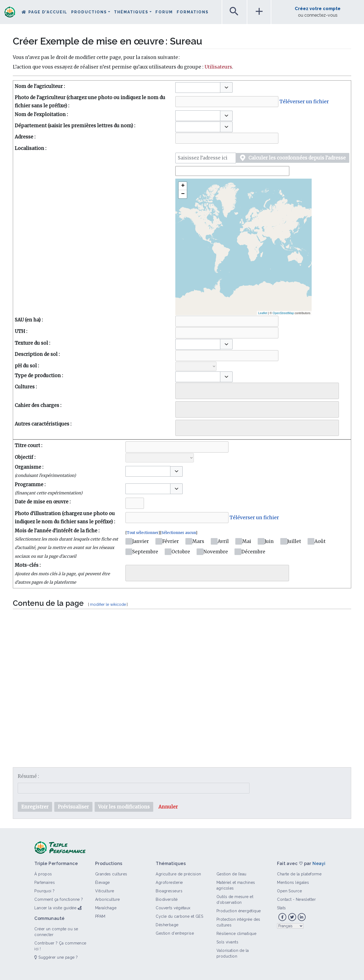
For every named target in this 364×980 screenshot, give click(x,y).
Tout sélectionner (143, 533)
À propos (43, 874)
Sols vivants (227, 942)
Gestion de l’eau (231, 874)
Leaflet (263, 313)
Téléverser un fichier (304, 102)
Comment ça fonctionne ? (59, 899)
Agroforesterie (169, 882)
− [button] (183, 194)
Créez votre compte (318, 9)
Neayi (319, 864)
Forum (164, 12)
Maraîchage (106, 908)
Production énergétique (239, 911)
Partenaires (45, 882)
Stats (281, 908)
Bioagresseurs (169, 891)
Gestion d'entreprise (175, 933)
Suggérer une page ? (56, 957)
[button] (226, 87)
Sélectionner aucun (179, 533)
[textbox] (182, 680)
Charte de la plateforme (299, 874)
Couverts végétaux (173, 908)
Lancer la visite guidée (55, 908)
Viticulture (105, 891)
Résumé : (28, 776)
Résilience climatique (236, 934)
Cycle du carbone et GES (179, 916)
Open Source (289, 891)
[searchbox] (181, 389)
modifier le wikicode (108, 604)
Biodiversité (167, 899)
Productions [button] (89, 12)
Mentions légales (293, 882)
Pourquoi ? (44, 891)
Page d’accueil (48, 12)
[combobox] (198, 88)
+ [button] (183, 186)
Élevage (103, 882)
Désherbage (167, 925)
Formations (193, 12)
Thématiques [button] (131, 12)
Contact (284, 899)
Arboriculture (108, 899)
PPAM (100, 916)
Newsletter (306, 899)
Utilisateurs (218, 67)
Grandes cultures (111, 874)
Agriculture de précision (178, 874)
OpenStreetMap (283, 313)
